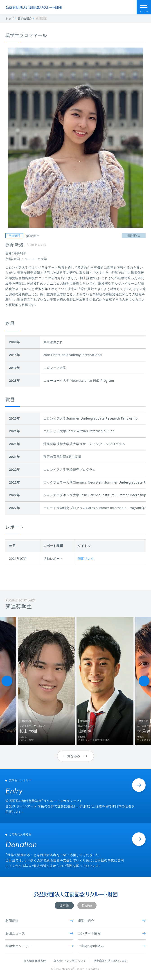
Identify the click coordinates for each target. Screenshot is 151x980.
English (87, 905)
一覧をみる (75, 756)
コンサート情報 (112, 933)
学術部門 (14, 236)
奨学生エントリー (39, 946)
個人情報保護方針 (35, 961)
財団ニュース (39, 933)
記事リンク (86, 559)
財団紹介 (39, 921)
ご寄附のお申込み (112, 946)
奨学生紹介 (112, 921)
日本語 (64, 905)
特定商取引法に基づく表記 (111, 961)
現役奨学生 (134, 235)
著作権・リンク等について (70, 961)
